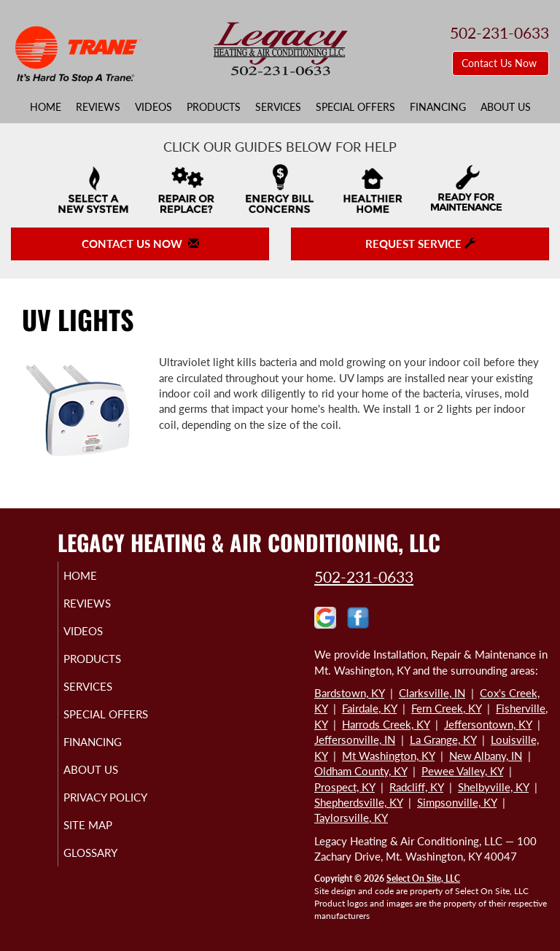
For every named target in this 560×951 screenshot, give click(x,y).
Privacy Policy (91, 817)
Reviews (98, 107)
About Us (506, 107)
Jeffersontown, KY (488, 724)
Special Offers (355, 107)
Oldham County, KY (361, 771)
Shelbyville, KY (493, 787)
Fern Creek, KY (446, 708)
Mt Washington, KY (388, 756)
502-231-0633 (364, 577)
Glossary (107, 879)
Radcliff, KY (416, 787)
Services (278, 107)
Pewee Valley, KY (462, 771)
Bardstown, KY (349, 693)
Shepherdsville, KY (358, 802)
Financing (438, 107)
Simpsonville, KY (457, 802)
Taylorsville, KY (351, 818)
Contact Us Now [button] (501, 63)
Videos (153, 107)
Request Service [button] (420, 244)
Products (214, 107)
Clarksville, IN (432, 693)
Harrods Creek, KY (386, 724)
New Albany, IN (486, 756)
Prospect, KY (345, 787)
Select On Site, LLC (423, 878)
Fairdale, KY (369, 708)
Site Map (105, 851)
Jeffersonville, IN (355, 740)
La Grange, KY (443, 740)
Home (46, 107)
